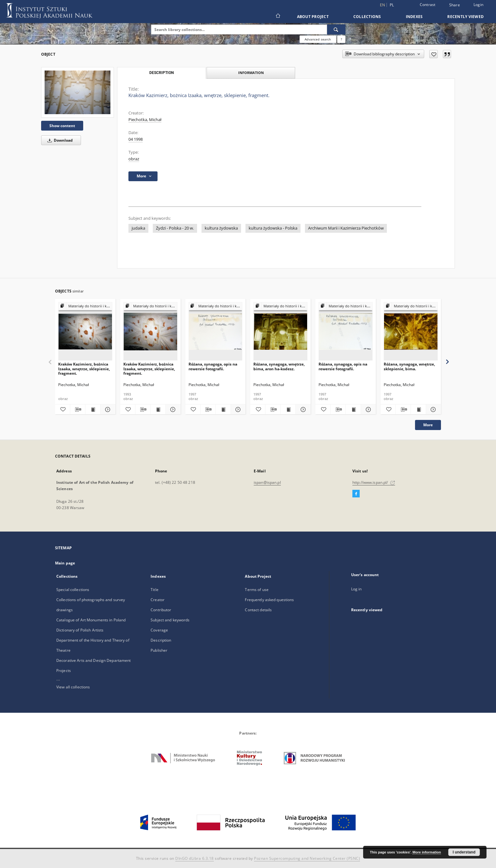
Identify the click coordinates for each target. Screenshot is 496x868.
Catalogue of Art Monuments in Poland (91, 620)
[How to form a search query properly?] (341, 39)
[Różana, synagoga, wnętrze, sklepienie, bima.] (411, 332)
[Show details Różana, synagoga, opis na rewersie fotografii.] (237, 409)
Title (155, 590)
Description (161, 640)
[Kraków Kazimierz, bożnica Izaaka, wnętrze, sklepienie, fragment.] (77, 92)
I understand (464, 852)
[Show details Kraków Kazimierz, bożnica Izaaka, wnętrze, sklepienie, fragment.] (107, 409)
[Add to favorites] (434, 54)
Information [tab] (251, 73)
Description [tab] (161, 73)
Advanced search (318, 39)
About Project (313, 17)
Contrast (428, 5)
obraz (134, 159)
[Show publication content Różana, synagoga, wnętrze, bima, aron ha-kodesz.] (288, 409)
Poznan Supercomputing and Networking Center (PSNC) (307, 858)
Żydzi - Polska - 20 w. (175, 228)
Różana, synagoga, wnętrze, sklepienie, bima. (409, 366)
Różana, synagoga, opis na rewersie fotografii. (213, 366)
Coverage (159, 630)
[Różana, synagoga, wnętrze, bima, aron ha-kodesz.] (280, 332)
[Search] (336, 29)
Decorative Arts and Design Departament (94, 660)
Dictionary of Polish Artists (80, 630)
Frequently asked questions (269, 600)
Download (59, 140)
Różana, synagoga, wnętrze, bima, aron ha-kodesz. (279, 366)
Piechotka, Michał (145, 120)
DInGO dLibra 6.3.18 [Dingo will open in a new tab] (195, 858)
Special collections (73, 590)
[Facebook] (356, 494)
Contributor (161, 610)
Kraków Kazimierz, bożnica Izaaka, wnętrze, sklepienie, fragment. (84, 369)
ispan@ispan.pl (267, 482)
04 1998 (136, 139)
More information (427, 852)
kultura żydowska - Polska (273, 228)
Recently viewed (465, 17)
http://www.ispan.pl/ (374, 482)
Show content (62, 126)
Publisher (159, 650)
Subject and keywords (170, 620)
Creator (158, 600)
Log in (356, 589)
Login (478, 5)
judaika (138, 228)
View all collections (73, 687)
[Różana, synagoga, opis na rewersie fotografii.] (216, 332)
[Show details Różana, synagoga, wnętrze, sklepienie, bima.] (433, 409)
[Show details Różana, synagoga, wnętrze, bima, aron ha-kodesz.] (302, 409)
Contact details (258, 610)
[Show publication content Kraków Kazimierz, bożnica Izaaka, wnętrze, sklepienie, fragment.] (93, 409)
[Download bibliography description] (78, 409)
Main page (65, 563)
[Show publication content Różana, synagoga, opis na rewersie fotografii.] (223, 409)
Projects (64, 671)
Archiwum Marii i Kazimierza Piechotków (346, 228)
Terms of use (257, 590)
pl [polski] (392, 5)
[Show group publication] (85, 306)
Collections (367, 17)
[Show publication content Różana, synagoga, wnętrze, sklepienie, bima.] (418, 409)
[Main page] (278, 16)
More (428, 425)
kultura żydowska (221, 228)
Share (455, 5)
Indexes (414, 17)
